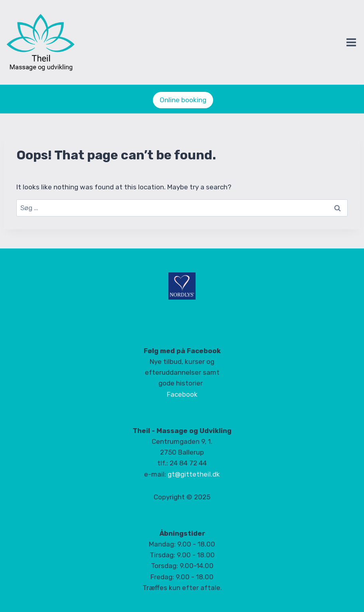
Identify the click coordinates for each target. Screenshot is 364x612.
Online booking (183, 100)
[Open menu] (351, 42)
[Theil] (45, 43)
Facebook (182, 394)
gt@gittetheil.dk (194, 474)
